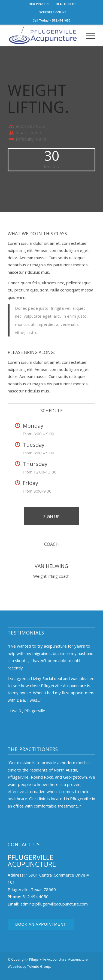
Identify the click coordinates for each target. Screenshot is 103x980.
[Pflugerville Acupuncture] (43, 35)
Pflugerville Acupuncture (32, 861)
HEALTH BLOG (66, 4)
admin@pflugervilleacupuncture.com (54, 904)
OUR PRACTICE (39, 4)
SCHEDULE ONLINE (53, 12)
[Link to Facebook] (91, 973)
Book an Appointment (41, 924)
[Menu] (88, 35)
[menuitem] (40, 4)
